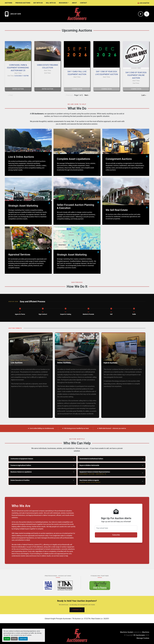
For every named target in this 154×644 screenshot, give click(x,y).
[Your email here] (116, 528)
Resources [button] (63, 3)
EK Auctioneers (139, 635)
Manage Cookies (143, 638)
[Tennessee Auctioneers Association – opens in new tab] (65, 585)
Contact (84, 3)
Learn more (23, 639)
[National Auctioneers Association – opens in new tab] (48, 585)
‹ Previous (69, 95)
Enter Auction (18, 89)
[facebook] (141, 14)
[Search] (147, 14)
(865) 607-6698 (16, 14)
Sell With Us (51, 3)
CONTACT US (77, 610)
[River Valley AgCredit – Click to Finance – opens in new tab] (100, 585)
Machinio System (127, 632)
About (74, 3)
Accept (7, 639)
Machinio (146, 632)
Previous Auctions (23, 3)
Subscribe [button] (116, 535)
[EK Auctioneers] (77, 635)
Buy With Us (38, 3)
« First (10, 95)
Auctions (9, 3)
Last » (144, 95)
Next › (87, 95)
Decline (14, 639)
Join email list (144, 3)
